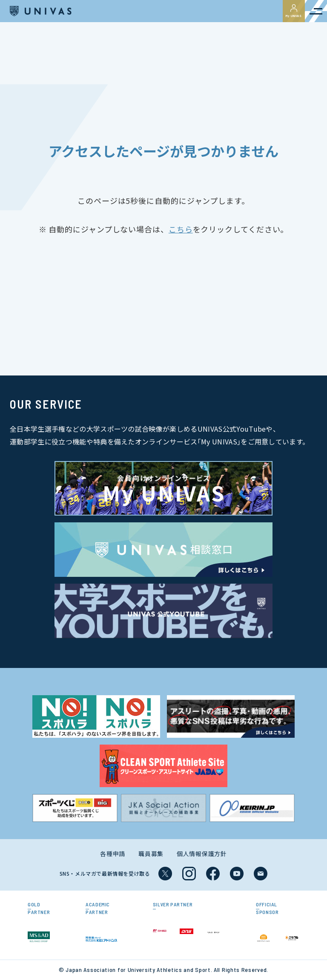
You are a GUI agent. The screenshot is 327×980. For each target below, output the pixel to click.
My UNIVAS (294, 11)
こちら (181, 229)
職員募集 (151, 854)
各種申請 (113, 854)
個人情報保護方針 (202, 854)
